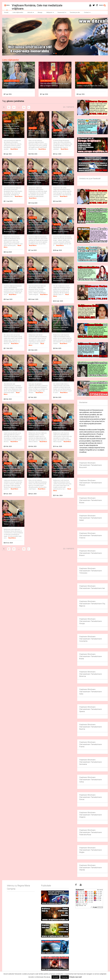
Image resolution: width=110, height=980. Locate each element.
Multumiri (33, 128)
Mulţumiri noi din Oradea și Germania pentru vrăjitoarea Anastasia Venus (62, 179)
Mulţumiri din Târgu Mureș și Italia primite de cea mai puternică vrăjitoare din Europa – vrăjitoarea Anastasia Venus (13, 324)
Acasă (6, 12)
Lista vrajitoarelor (12, 81)
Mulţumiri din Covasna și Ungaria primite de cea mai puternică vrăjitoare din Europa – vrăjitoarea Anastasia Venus (13, 227)
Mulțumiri (50, 12)
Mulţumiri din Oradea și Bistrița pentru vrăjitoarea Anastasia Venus (38, 327)
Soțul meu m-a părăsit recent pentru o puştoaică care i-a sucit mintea (63, 229)
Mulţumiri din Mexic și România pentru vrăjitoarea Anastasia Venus (12, 521)
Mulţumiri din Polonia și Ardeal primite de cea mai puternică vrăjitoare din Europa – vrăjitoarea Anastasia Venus (62, 276)
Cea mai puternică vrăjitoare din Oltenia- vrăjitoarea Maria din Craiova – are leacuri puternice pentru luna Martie (12, 130)
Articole (31, 12)
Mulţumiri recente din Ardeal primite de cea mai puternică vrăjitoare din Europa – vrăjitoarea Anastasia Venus (13, 470)
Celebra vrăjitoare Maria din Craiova (90, 86)
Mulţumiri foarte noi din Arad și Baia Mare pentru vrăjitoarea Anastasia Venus (38, 424)
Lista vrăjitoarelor (18, 12)
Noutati (7, 173)
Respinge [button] (65, 977)
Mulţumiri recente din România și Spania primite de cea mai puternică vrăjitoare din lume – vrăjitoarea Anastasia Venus (37, 373)
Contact (87, 12)
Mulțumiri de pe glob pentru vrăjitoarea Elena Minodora (37, 133)
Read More (14, 149)
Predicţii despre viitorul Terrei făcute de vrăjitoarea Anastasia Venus (13, 277)
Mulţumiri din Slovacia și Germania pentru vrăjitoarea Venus (62, 425)
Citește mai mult (75, 977)
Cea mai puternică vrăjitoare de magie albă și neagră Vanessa (54, 85)
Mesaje (40, 12)
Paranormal (62, 12)
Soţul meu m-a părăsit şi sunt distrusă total (62, 134)
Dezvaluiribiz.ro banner (27, 46)
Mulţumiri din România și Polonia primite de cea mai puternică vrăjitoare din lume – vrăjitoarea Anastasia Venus (38, 178)
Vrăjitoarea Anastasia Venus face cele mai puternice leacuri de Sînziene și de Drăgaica (13, 179)
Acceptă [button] (55, 977)
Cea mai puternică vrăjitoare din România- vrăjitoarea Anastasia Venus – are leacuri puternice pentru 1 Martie (38, 276)
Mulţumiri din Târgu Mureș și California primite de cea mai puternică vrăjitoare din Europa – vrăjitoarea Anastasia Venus (62, 324)
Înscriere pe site (75, 12)
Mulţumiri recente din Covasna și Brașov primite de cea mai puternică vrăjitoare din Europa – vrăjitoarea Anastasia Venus (37, 469)
